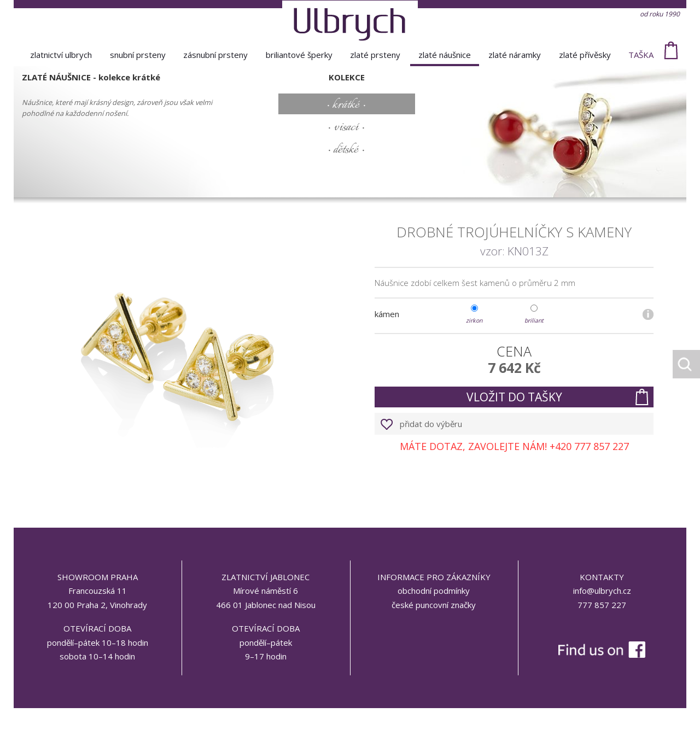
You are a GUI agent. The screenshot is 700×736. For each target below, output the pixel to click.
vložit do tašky (514, 397)
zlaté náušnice (445, 55)
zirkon (474, 320)
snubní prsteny (138, 55)
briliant (534, 320)
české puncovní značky (434, 605)
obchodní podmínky (434, 591)
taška (641, 55)
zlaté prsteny (375, 55)
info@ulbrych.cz (602, 591)
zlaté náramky (515, 55)
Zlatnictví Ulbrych (61, 55)
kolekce (347, 77)
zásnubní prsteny (215, 55)
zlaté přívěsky (585, 55)
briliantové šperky (299, 55)
